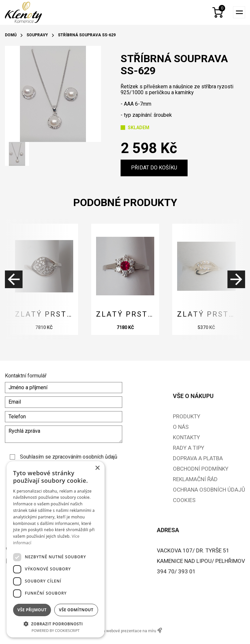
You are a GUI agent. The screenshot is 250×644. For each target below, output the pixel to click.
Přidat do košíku (154, 168)
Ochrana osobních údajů (209, 490)
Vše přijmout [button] (32, 610)
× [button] (97, 468)
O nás (181, 427)
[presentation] (38, 279)
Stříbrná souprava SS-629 (87, 35)
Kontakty (186, 437)
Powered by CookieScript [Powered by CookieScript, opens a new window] (56, 630)
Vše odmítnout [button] (76, 610)
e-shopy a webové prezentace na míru (125, 630)
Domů (11, 35)
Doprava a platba (198, 458)
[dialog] (56, 549)
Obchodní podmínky (201, 469)
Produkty (187, 416)
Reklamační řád (195, 479)
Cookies (184, 500)
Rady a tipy (189, 448)
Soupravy (37, 35)
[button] (56, 623)
